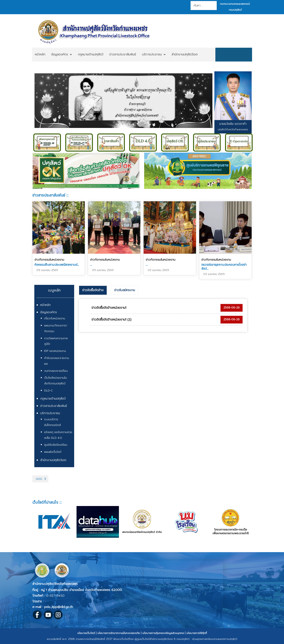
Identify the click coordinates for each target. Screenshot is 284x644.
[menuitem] (40, 55)
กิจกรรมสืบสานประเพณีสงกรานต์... (57, 265)
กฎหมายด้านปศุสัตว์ (53, 399)
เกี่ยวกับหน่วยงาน (55, 318)
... (91, 265)
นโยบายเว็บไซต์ (86, 633)
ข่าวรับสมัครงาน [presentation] (125, 290)
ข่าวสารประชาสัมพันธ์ (54, 406)
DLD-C (49, 391)
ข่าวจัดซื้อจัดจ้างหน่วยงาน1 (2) (111, 320)
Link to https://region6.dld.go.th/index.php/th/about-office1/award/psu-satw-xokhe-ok (86, 171)
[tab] (93, 290)
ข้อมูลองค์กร (49, 312)
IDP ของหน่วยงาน (55, 351)
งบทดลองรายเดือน (56, 371)
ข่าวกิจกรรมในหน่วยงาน (49, 260)
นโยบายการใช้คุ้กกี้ (197, 633)
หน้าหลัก (45, 305)
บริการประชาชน (50, 413)
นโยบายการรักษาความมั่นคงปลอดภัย (119, 633)
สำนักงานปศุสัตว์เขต (53, 460)
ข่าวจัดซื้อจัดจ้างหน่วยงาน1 (109, 308)
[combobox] (204, 6)
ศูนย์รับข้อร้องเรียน (56, 445)
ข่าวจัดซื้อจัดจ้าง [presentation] (93, 290)
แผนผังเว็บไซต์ (53, 452)
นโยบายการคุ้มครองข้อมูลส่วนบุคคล (163, 633)
